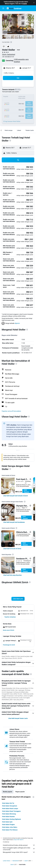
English (25, 4)
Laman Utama (6, 861)
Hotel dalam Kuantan (8, 817)
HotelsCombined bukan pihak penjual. (19, 845)
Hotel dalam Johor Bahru (10, 827)
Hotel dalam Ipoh (7, 822)
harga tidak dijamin (19, 840)
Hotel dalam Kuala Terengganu (11, 811)
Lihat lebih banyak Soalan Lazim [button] (18, 718)
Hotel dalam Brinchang (9, 814)
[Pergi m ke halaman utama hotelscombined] (14, 8)
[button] (34, 3)
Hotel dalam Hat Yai (8, 803)
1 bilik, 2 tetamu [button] (9, 73)
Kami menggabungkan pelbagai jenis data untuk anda (19, 849)
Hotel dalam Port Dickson (10, 830)
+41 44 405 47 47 (8, 57)
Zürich (12, 865)
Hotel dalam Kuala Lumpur (10, 809)
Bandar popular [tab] (8, 792)
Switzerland (15, 861)
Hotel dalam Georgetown (10, 806)
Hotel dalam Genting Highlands (12, 819)
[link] (16, 496)
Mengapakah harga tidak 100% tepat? (19, 852)
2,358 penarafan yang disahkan (21, 61)
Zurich (26, 861)
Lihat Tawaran (26, 491)
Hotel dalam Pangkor (8, 825)
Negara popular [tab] (20, 792)
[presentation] (11, 42)
